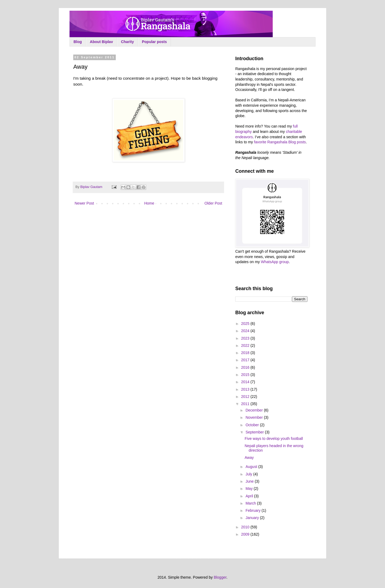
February (253, 510)
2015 (246, 375)
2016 (246, 367)
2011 (246, 404)
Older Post (213, 203)
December (255, 410)
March (251, 503)
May (249, 489)
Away (249, 458)
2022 (246, 345)
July (249, 474)
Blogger (220, 577)
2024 (246, 331)
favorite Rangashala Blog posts (280, 142)
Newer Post (84, 203)
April (250, 496)
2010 (246, 527)
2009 (246, 534)
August (252, 467)
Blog (78, 42)
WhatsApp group (275, 262)
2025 (246, 324)
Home (149, 203)
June (250, 481)
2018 (246, 353)
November (255, 417)
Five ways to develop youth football (274, 439)
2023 (246, 338)
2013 (246, 389)
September (255, 432)
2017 (246, 360)
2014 (246, 382)
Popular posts (154, 42)
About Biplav (101, 42)
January (253, 518)
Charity (127, 42)
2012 (246, 397)
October (253, 425)
